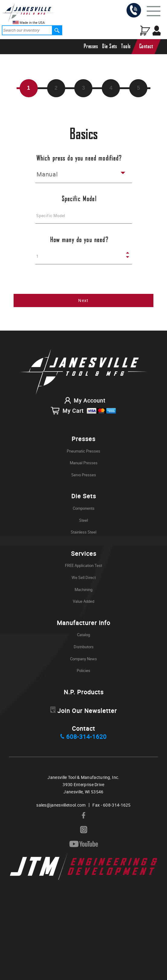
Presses (91, 47)
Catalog (83, 635)
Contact (146, 47)
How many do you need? (79, 240)
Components (84, 508)
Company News (83, 659)
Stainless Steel (83, 532)
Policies (83, 670)
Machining (83, 590)
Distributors (84, 647)
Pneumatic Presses (83, 451)
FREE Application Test (83, 565)
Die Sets (109, 47)
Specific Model (79, 199)
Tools (126, 47)
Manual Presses (84, 463)
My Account (83, 400)
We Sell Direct (84, 577)
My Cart (83, 411)
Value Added (83, 601)
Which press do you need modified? (79, 159)
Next (83, 300)
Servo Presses (84, 475)
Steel (83, 520)
